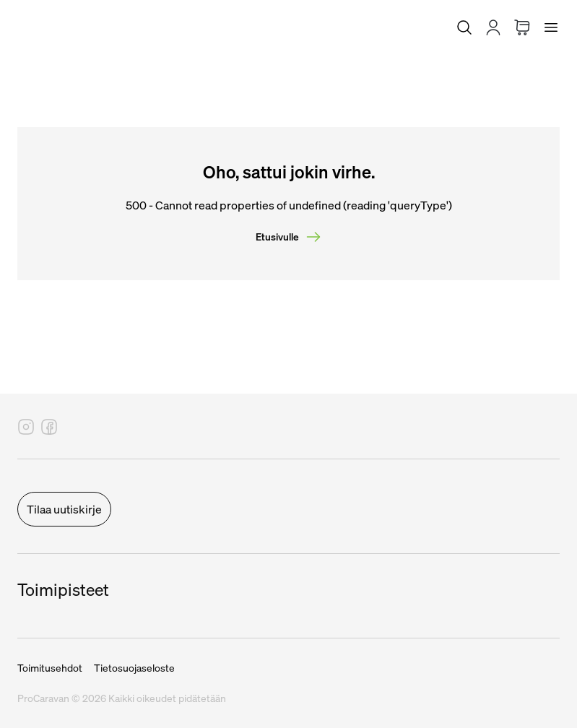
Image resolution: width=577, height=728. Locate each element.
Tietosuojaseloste (134, 668)
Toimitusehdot (50, 668)
